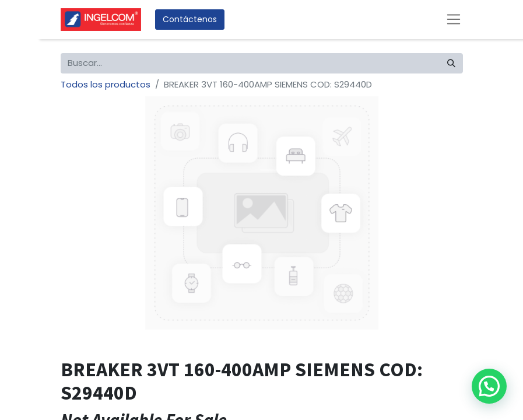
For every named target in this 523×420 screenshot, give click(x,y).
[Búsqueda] (451, 63)
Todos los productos (106, 84)
